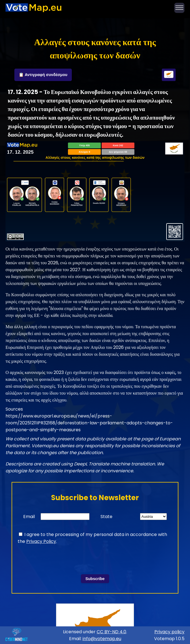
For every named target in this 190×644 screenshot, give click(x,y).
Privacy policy (169, 632)
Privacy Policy (41, 541)
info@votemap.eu (102, 639)
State (106, 517)
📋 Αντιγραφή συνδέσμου (43, 75)
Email (29, 517)
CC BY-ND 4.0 (111, 632)
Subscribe (95, 579)
